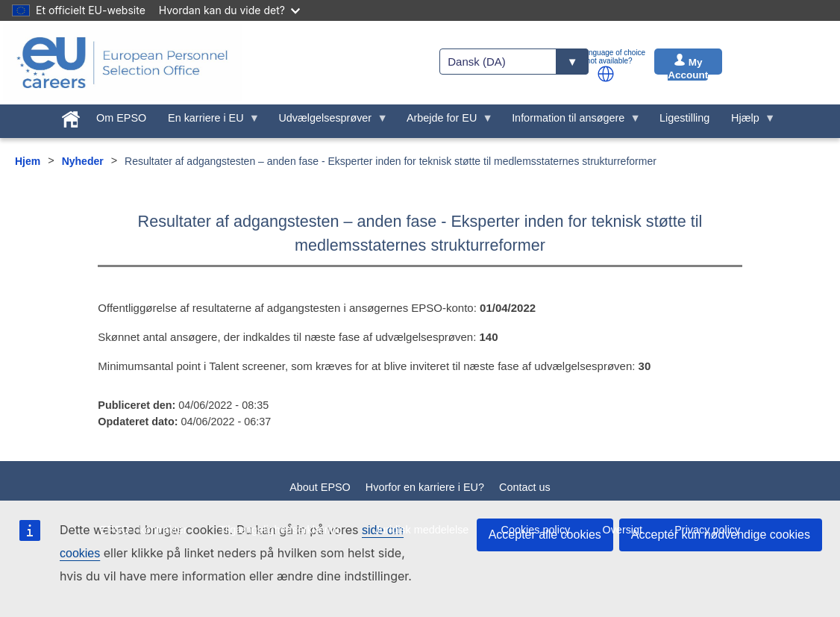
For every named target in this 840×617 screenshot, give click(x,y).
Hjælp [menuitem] (748, 122)
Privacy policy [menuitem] (707, 530)
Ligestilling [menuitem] (684, 118)
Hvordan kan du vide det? (229, 10)
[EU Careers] (122, 63)
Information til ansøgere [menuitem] (571, 122)
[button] (606, 74)
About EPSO (320, 487)
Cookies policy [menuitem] (536, 530)
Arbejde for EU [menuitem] (445, 122)
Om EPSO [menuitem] (121, 118)
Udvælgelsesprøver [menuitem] (328, 122)
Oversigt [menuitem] (622, 530)
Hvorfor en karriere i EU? (425, 487)
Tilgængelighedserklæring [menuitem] (281, 530)
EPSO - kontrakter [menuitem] (144, 530)
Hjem (28, 161)
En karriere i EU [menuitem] (209, 122)
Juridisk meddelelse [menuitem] (421, 530)
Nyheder (83, 161)
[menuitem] (71, 116)
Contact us (525, 487)
